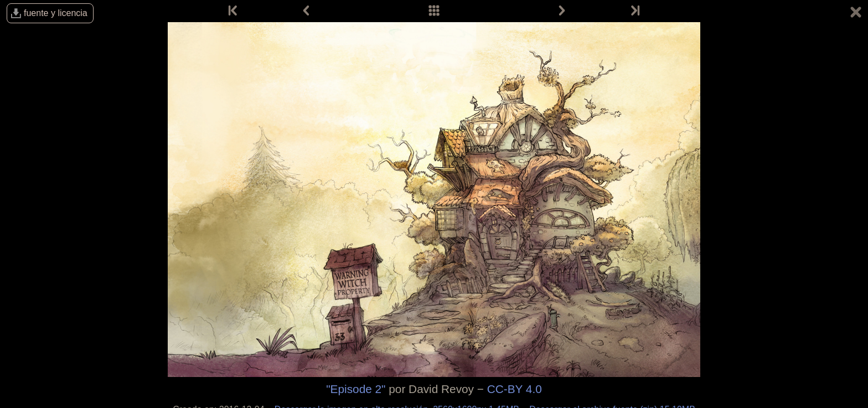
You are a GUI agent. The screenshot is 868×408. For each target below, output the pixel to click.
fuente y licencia (56, 13)
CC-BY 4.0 (515, 389)
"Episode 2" (356, 389)
